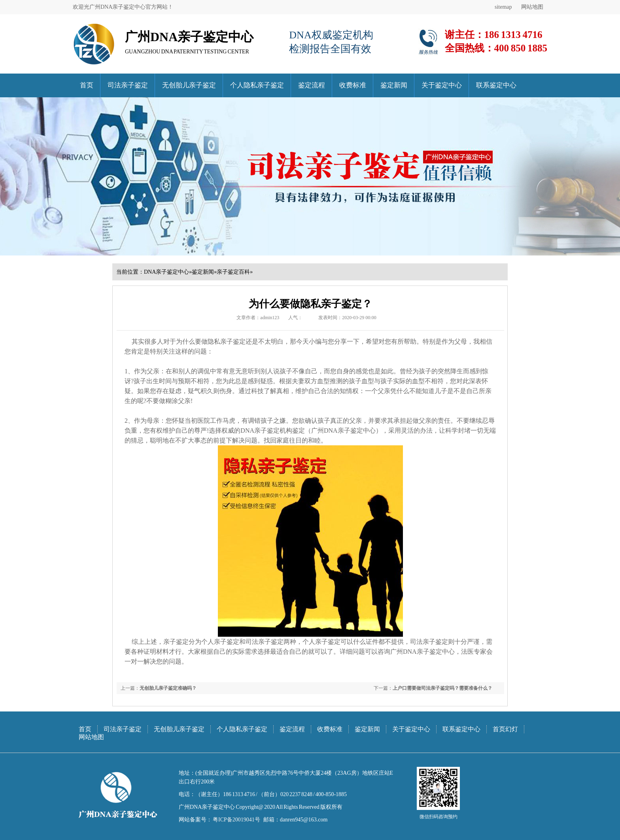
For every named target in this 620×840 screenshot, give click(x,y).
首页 (87, 85)
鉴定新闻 (394, 85)
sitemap (503, 7)
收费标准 (353, 85)
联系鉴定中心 (496, 85)
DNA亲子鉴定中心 (166, 272)
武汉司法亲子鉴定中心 (130, 671)
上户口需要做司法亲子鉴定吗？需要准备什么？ (442, 688)
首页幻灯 (505, 729)
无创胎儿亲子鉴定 (189, 85)
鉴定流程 (312, 85)
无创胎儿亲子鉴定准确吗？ (168, 688)
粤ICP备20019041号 (236, 820)
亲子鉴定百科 (233, 272)
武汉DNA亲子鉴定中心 (127, 671)
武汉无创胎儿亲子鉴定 (134, 671)
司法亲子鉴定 (128, 85)
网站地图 (532, 7)
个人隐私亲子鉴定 (257, 85)
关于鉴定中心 (442, 85)
